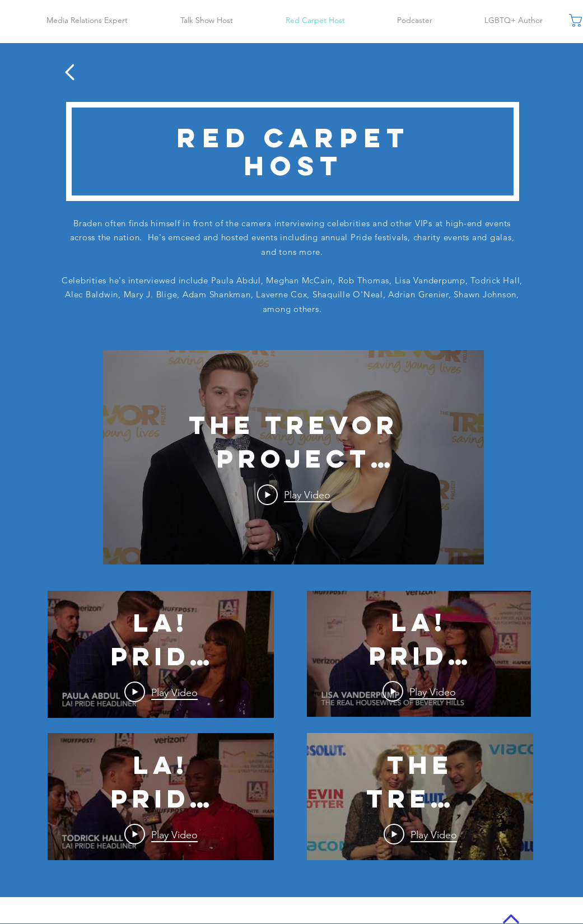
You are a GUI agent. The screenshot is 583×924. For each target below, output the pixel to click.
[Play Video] (293, 495)
